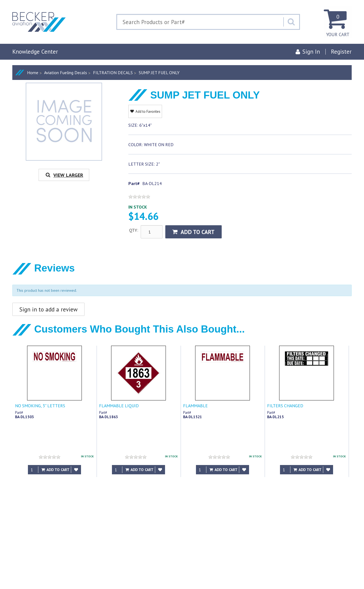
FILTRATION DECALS (113, 73)
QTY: (134, 230)
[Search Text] (200, 22)
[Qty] (33, 470)
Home (33, 73)
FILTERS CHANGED (285, 406)
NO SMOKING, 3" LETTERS (40, 406)
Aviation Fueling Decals (66, 73)
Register (341, 52)
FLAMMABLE (195, 406)
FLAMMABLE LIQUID (119, 406)
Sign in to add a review (48, 309)
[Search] (291, 22)
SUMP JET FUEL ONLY (159, 73)
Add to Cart (193, 232)
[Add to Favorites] (76, 470)
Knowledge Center (35, 52)
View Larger (64, 175)
